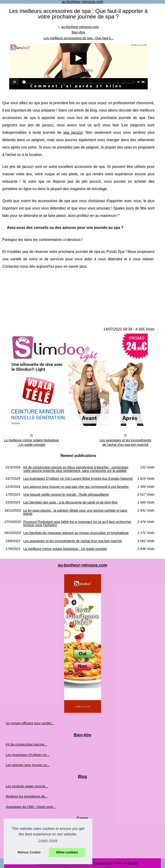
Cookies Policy (103, 863)
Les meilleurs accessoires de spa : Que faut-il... (78, 38)
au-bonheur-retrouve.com (80, 27)
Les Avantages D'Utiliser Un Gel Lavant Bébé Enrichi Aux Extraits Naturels (78, 479)
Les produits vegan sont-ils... (27, 786)
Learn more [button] (48, 840)
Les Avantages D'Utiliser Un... (28, 755)
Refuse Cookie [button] (29, 852)
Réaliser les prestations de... (27, 796)
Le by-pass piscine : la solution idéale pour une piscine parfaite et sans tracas (75, 512)
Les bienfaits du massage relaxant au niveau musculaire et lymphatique (76, 533)
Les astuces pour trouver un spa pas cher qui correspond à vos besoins (76, 487)
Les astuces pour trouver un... (28, 765)
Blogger (133, 863)
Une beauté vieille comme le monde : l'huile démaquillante (66, 495)
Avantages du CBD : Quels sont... (31, 807)
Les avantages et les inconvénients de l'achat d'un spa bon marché (125, 442)
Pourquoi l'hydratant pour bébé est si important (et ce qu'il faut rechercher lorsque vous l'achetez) (77, 524)
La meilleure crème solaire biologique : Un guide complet (31, 442)
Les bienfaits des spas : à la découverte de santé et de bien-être (70, 502)
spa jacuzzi (73, 132)
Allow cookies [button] (67, 852)
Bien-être (78, 32)
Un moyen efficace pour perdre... (30, 723)
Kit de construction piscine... (26, 744)
